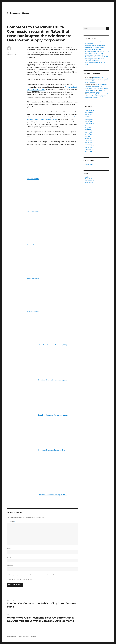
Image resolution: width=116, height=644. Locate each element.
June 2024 (88, 127)
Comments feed (89, 181)
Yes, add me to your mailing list (20, 579)
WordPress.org (89, 183)
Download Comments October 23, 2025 (53, 345)
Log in (87, 177)
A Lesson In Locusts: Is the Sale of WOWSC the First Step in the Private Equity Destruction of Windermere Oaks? (97, 53)
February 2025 (89, 120)
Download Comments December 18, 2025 (53, 450)
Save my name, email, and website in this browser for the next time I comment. (32, 575)
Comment (11, 522)
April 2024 (88, 129)
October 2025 (89, 114)
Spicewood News (18, 13)
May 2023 (88, 137)
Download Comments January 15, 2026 (53, 495)
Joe (8, 52)
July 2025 (88, 116)
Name (10, 548)
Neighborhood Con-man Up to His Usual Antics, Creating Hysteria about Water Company (97, 96)
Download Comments (33, 179)
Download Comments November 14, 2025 (53, 380)
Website (10, 566)
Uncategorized (89, 164)
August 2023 (88, 135)
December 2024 (89, 124)
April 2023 (88, 138)
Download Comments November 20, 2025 (53, 415)
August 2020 (89, 152)
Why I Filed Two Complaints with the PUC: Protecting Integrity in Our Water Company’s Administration (97, 59)
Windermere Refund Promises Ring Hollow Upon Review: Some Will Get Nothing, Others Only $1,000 (95, 48)
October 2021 (89, 142)
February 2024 (89, 133)
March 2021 (88, 144)
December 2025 (89, 111)
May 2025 (88, 118)
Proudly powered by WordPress (27, 636)
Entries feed (88, 179)
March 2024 (88, 131)
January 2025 (89, 122)
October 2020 (89, 148)
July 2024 (88, 125)
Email (10, 557)
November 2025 (89, 112)
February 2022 (89, 140)
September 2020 (90, 150)
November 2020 (89, 146)
